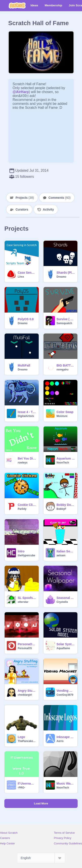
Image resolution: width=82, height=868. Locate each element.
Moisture (62, 416)
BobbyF (62, 509)
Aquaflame (63, 648)
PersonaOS (25, 648)
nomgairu (63, 370)
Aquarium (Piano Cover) (66, 458)
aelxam (61, 555)
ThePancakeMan (27, 741)
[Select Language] (41, 858)
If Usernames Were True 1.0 (27, 783)
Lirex (21, 277)
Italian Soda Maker (66, 551)
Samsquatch (64, 323)
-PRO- (21, 788)
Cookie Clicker (27, 505)
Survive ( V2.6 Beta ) (66, 319)
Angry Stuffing (27, 691)
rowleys (23, 463)
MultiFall (24, 365)
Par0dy (22, 509)
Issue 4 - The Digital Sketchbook (27, 412)
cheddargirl (25, 695)
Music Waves (66, 783)
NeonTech (63, 463)
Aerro (60, 741)
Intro (21, 551)
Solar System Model (66, 644)
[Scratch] (17, 5)
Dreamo (62, 277)
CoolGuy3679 (65, 695)
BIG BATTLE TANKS (66, 365)
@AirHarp (21, 92)
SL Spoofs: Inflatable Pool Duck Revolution (27, 598)
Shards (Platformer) (66, 273)
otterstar (23, 602)
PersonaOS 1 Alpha (27, 644)
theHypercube (26, 555)
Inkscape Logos (66, 737)
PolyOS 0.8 (26, 319)
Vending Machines (66, 691)
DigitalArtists (26, 416)
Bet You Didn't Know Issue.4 (27, 458)
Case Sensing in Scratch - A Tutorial (27, 273)
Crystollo (62, 602)
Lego (21, 737)
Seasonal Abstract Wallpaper (66, 598)
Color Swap (65, 412)
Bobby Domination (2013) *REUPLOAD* (66, 505)
